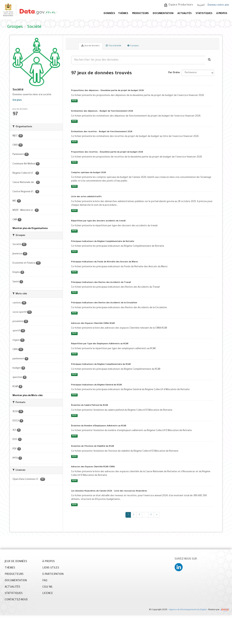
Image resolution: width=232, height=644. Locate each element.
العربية (201, 5)
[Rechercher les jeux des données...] (138, 60)
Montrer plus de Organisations (30, 229)
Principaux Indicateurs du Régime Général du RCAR (96, 385)
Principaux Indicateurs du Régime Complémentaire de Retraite (103, 242)
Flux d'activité (114, 46)
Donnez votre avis (218, 5)
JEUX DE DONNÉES (16, 562)
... (145, 515)
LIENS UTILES (51, 568)
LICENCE (48, 594)
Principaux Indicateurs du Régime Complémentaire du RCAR (101, 364)
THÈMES (10, 568)
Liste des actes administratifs (86, 197)
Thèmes (123, 14)
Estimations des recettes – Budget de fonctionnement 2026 (102, 132)
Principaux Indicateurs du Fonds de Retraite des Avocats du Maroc (105, 262)
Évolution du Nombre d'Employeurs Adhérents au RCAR (99, 426)
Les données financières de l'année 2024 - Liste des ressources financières (109, 491)
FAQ (45, 581)
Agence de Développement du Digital (188, 610)
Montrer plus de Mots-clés (28, 396)
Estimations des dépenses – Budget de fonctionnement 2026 (102, 111)
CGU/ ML (48, 587)
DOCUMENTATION (163, 14)
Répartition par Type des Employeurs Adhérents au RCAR (100, 344)
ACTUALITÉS (185, 14)
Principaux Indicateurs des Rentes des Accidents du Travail (101, 283)
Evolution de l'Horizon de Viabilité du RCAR (93, 446)
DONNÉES (109, 14)
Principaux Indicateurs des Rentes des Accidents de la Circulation (104, 303)
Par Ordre (174, 73)
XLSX (74, 101)
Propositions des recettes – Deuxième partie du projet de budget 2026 (107, 152)
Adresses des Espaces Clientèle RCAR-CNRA (93, 467)
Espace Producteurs (181, 5)
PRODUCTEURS (140, 14)
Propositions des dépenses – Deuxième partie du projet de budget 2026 (107, 91)
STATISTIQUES (204, 14)
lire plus (17, 100)
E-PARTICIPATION (53, 574)
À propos (133, 46)
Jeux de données (90, 46)
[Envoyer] (210, 60)
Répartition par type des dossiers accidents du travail (98, 221)
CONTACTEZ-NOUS (16, 600)
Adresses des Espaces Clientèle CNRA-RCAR (93, 323)
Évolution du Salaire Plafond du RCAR (90, 405)
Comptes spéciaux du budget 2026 (89, 173)
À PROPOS (222, 14)
